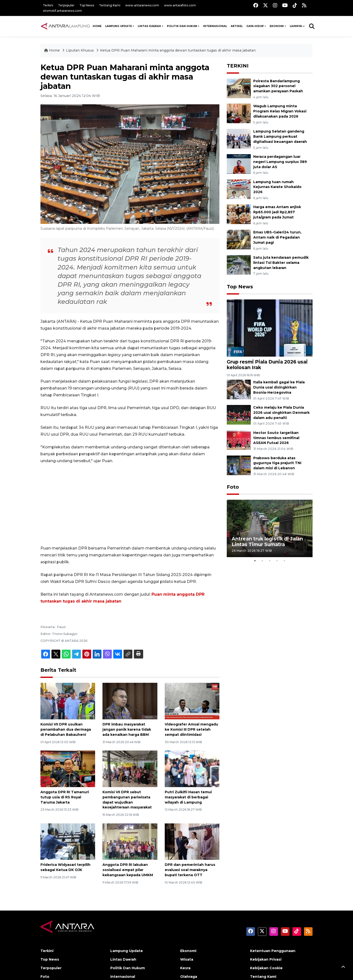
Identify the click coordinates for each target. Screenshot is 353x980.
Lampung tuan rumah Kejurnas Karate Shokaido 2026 (277, 187)
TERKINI (238, 66)
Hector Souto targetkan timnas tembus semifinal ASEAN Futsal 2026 (276, 438)
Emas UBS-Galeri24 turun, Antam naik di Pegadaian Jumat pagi (277, 237)
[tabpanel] (270, 528)
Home (52, 50)
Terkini (48, 5)
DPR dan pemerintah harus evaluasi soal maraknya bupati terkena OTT (190, 870)
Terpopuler (66, 5)
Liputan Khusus (80, 50)
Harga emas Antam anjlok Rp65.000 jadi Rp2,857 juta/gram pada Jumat (277, 212)
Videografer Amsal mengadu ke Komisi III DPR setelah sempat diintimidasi (191, 729)
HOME (97, 26)
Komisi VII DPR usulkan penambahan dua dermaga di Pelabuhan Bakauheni (66, 729)
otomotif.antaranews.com (62, 11)
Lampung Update (119, 26)
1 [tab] (255, 561)
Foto (233, 487)
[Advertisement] (130, 505)
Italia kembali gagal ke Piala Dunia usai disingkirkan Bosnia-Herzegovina (279, 387)
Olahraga (189, 977)
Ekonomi (277, 26)
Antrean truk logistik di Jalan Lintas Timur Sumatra (267, 542)
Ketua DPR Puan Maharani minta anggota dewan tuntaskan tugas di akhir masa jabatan (178, 50)
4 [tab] (277, 561)
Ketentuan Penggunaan (273, 951)
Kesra (185, 968)
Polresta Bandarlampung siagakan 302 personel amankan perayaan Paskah (278, 86)
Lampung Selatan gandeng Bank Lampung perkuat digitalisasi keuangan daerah (280, 136)
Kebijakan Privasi (266, 959)
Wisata (187, 959)
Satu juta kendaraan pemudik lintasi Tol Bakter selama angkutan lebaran (281, 263)
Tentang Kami (110, 5)
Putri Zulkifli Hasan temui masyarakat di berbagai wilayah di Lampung (188, 797)
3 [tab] (270, 561)
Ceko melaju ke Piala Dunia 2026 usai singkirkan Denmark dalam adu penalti (281, 413)
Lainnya (296, 26)
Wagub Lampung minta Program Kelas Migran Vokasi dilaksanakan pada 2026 (280, 111)
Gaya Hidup (255, 26)
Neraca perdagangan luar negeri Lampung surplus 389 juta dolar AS (280, 162)
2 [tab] (262, 561)
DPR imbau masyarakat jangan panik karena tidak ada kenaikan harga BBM (127, 729)
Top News (87, 5)
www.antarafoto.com (180, 5)
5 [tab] (284, 561)
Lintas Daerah (149, 26)
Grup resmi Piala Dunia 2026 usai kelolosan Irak (267, 365)
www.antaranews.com (142, 5)
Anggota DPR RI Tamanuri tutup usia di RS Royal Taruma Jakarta (65, 797)
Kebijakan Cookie (266, 968)
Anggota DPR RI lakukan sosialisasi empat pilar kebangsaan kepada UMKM (128, 870)
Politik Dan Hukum (182, 26)
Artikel (237, 26)
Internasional (215, 26)
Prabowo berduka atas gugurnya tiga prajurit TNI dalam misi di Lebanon (277, 463)
